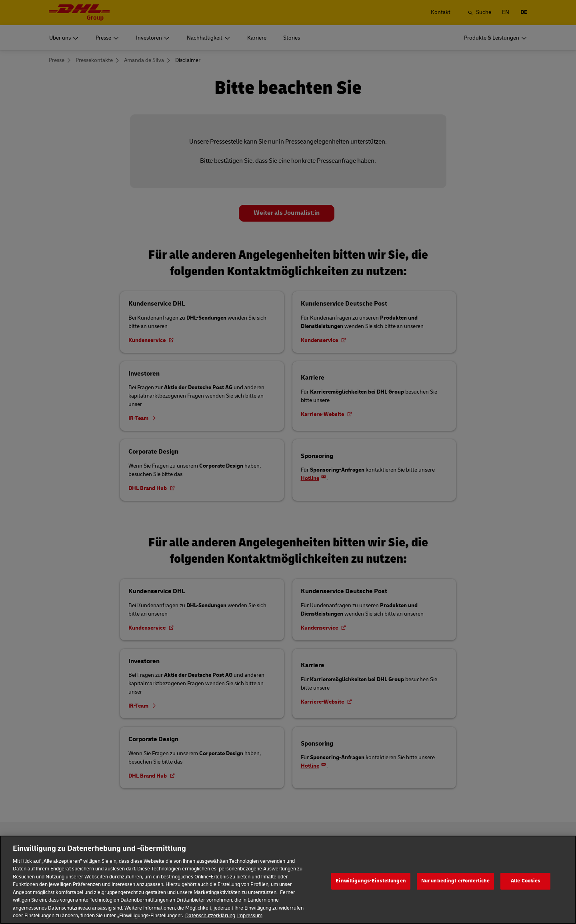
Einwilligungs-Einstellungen (371, 892)
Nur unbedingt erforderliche (456, 892)
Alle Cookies (526, 892)
